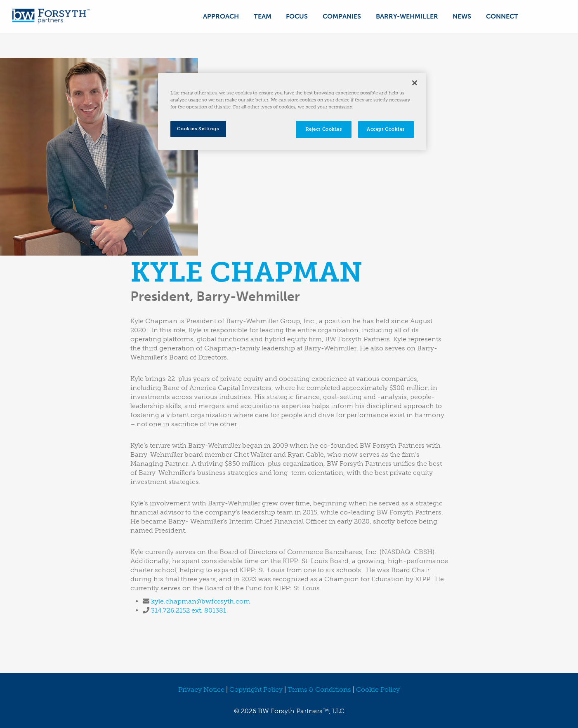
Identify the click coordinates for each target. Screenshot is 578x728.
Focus (300, 16)
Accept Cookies (386, 129)
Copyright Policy (256, 689)
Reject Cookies (324, 129)
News (463, 16)
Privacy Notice (201, 689)
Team (266, 16)
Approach (225, 16)
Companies (344, 16)
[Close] (415, 83)
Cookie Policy (378, 689)
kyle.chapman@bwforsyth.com (201, 601)
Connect (503, 16)
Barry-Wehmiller (409, 16)
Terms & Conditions (319, 689)
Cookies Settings (198, 129)
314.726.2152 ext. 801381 (189, 610)
